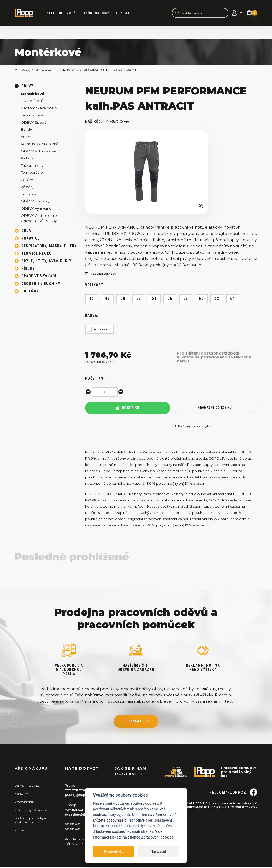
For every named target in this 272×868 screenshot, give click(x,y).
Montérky (23, 794)
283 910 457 (74, 825)
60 (201, 300)
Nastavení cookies (190, 818)
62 (217, 300)
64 (233, 300)
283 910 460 (75, 830)
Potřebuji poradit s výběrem (199, 427)
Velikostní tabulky (29, 786)
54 (154, 300)
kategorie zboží (66, 13)
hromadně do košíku (215, 409)
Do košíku (128, 409)
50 (123, 300)
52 (139, 300)
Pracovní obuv (27, 803)
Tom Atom (250, 818)
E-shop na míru (217, 818)
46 (92, 300)
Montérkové (48, 71)
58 (186, 300)
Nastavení (158, 851)
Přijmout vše (114, 851)
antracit (101, 330)
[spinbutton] (106, 393)
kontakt (135, 723)
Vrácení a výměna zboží (34, 811)
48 (107, 300)
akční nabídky (100, 13)
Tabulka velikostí (104, 275)
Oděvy (29, 71)
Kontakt (128, 13)
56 (170, 300)
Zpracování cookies (157, 837)
